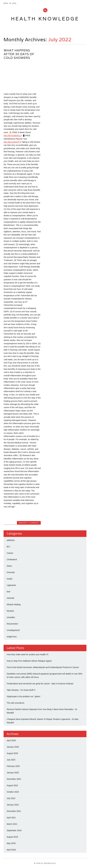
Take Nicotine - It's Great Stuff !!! (21, 690)
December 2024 (14, 779)
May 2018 (11, 843)
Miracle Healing (14, 604)
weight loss (12, 637)
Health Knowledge (45, 19)
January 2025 (13, 773)
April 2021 (11, 818)
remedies (11, 617)
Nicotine (10, 611)
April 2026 (11, 740)
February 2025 (13, 766)
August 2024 (12, 785)
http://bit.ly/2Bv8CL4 (13, 136)
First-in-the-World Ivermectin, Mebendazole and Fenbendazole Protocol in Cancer (43, 667)
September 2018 (14, 830)
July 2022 (11, 798)
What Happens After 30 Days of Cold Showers (19, 54)
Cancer (10, 553)
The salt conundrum (16, 703)
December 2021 (14, 811)
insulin (10, 579)
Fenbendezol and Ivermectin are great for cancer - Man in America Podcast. (40, 684)
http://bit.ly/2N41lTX (12, 142)
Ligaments (34, 523)
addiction (11, 540)
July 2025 (11, 760)
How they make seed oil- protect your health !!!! (28, 654)
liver (9, 592)
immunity (23, 523)
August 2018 (12, 837)
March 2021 (12, 824)
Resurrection (12, 624)
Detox (9, 566)
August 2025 (12, 753)
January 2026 (13, 747)
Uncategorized (13, 630)
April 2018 (11, 850)
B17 (8, 547)
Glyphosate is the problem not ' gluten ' (24, 696)
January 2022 (13, 805)
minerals (10, 598)
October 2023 (13, 792)
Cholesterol (12, 559)
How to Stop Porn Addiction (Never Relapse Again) (29, 661)
